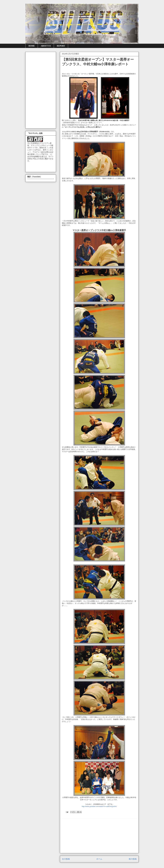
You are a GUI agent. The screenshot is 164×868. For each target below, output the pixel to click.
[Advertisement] (99, 836)
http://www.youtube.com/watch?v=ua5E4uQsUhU (99, 806)
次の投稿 (66, 859)
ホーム (99, 859)
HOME (32, 46)
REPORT (61, 46)
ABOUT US (46, 46)
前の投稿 (133, 859)
